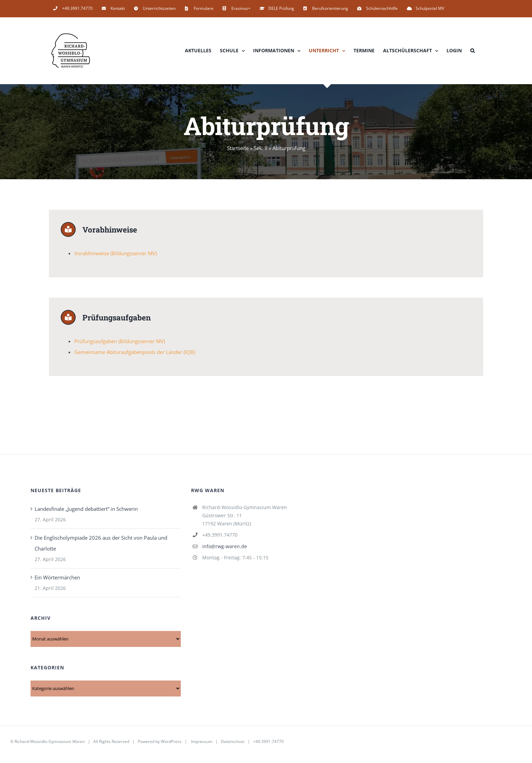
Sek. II (261, 148)
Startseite (238, 148)
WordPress (171, 743)
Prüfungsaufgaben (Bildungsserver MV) (120, 343)
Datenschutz (233, 743)
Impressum (202, 743)
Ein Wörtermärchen (57, 579)
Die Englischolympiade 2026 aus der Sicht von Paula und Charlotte (101, 545)
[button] (472, 51)
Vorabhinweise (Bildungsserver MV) (116, 254)
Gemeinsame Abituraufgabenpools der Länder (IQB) (135, 354)
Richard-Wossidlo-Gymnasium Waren (50, 743)
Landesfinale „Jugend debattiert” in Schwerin (86, 511)
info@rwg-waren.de (225, 548)
